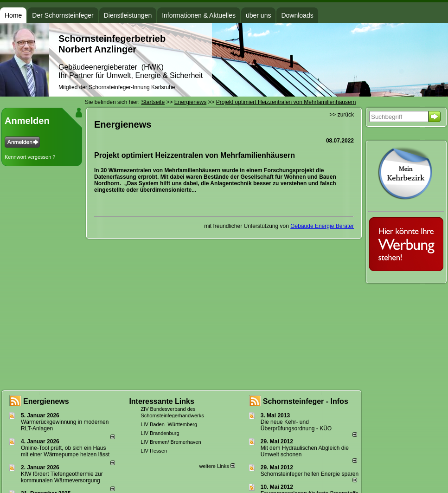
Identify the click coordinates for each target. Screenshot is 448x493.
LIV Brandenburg (160, 433)
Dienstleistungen (128, 15)
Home (13, 15)
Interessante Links (162, 401)
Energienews (46, 401)
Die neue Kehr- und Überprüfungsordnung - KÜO (296, 425)
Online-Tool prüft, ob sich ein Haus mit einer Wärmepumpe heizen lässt (65, 451)
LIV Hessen (154, 451)
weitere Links (217, 466)
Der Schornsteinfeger (63, 15)
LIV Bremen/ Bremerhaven (171, 442)
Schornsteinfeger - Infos (306, 401)
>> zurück (342, 115)
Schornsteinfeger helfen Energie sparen (310, 474)
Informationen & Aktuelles (199, 15)
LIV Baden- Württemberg (169, 424)
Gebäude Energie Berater (322, 226)
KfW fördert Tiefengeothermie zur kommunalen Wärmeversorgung (62, 477)
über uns (258, 15)
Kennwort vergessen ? (30, 157)
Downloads (297, 15)
